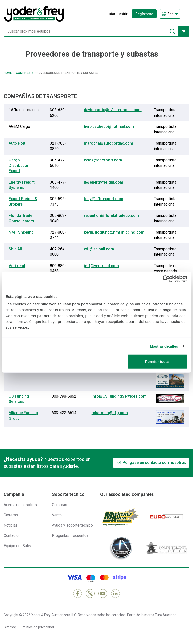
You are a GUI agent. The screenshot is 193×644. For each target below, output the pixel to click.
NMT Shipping (21, 232)
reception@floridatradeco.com (111, 215)
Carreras (11, 515)
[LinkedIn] (115, 594)
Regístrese (144, 14)
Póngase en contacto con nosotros (154, 463)
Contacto (11, 536)
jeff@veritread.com (101, 266)
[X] (90, 594)
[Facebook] (78, 594)
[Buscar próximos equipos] (91, 31)
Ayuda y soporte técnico (72, 525)
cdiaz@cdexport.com (103, 160)
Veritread (17, 266)
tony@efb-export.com (104, 199)
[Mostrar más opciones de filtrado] (184, 31)
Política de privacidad (38, 627)
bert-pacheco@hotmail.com (109, 127)
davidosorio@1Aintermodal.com (113, 110)
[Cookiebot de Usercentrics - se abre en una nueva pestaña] (166, 279)
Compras (23, 73)
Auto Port (17, 143)
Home (8, 73)
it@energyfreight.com (104, 182)
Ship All (15, 249)
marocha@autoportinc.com (109, 143)
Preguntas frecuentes (70, 536)
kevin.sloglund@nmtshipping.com (114, 232)
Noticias (11, 525)
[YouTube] (103, 594)
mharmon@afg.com (110, 413)
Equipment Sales (18, 546)
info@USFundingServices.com (119, 396)
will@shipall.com (99, 249)
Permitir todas (157, 362)
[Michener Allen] (121, 517)
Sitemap (10, 627)
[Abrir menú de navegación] (186, 14)
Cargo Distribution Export (19, 166)
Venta (57, 515)
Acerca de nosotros (20, 505)
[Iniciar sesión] (114, 14)
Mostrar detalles (164, 346)
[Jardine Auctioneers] (121, 548)
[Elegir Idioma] (170, 14)
